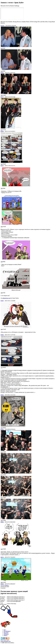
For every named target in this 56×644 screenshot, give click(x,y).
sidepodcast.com (6, 298)
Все (5, 630)
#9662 (2, 73)
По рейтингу (7, 631)
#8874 (2, 557)
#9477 (2, 97)
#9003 (2, 429)
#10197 (2, 26)
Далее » (7, 585)
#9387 (2, 301)
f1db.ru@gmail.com (6, 641)
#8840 (2, 584)
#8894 (2, 522)
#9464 (2, 131)
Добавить (6, 634)
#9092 (2, 395)
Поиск (5, 635)
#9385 (2, 335)
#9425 (2, 166)
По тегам (6, 633)
